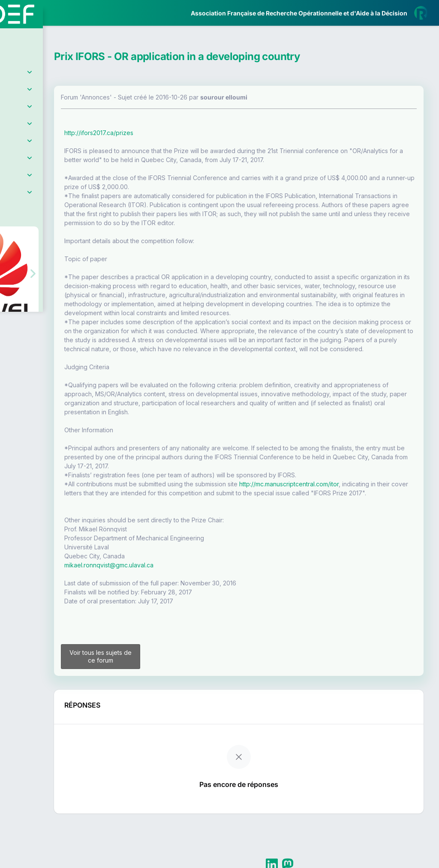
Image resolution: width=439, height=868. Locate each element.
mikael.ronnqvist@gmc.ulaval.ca (181, 601)
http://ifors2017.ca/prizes (171, 133)
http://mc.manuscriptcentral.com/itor (361, 511)
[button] (13, 255)
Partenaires (35, 197)
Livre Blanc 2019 (44, 317)
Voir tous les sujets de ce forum (164, 696)
